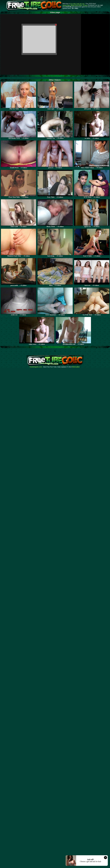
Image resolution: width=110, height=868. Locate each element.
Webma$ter (76, 367)
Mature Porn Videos (76, 5)
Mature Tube (66, 5)
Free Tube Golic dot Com (77, 4)
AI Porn (85, 5)
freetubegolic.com (36, 367)
